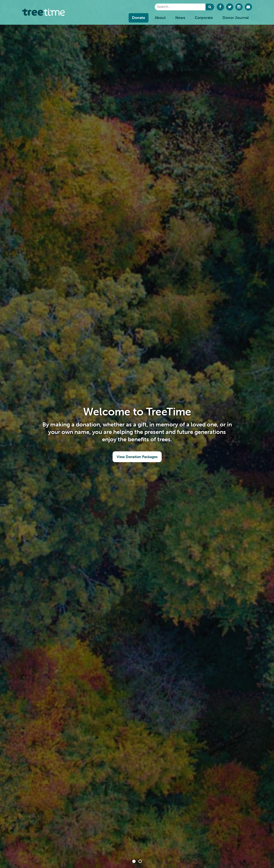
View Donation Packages (137, 457)
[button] (210, 7)
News (180, 17)
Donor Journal (236, 17)
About (160, 17)
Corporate (204, 17)
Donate (139, 17)
